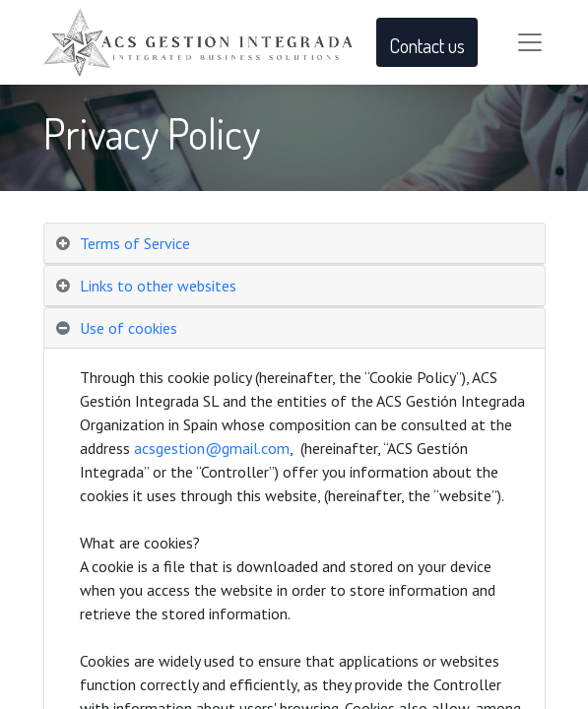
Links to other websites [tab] (158, 286)
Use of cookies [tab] (129, 328)
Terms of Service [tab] (135, 243)
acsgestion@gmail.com (212, 448)
